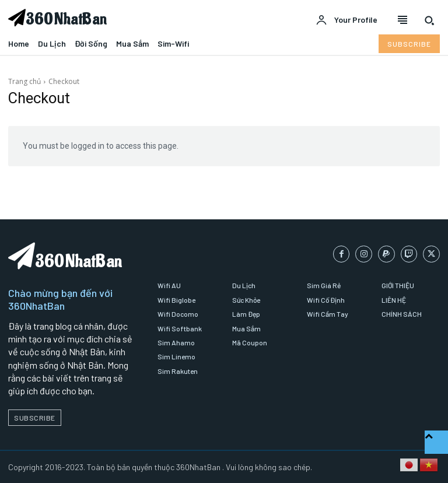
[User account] (346, 20)
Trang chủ (24, 81)
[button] (429, 20)
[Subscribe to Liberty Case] (409, 44)
